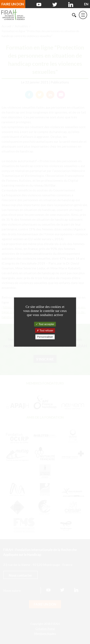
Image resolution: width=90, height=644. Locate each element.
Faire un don (13, 4)
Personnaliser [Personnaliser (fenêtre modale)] (45, 337)
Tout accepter (45, 324)
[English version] (86, 4)
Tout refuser (45, 331)
